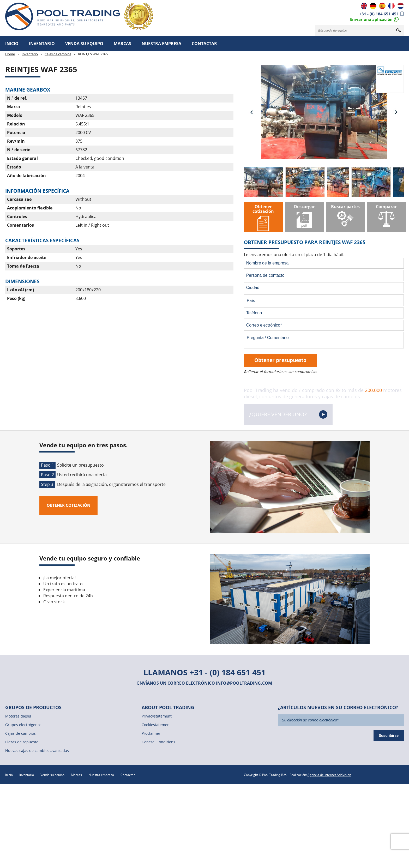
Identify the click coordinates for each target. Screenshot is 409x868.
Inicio (12, 44)
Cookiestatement (156, 725)
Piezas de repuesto (22, 742)
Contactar (204, 44)
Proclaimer (151, 733)
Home (10, 54)
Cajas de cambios (58, 54)
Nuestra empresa (161, 44)
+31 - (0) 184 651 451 (379, 14)
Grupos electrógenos (23, 725)
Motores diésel (18, 716)
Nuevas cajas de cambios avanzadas (37, 751)
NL (401, 6)
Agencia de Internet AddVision (329, 775)
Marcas (122, 44)
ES (382, 6)
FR (391, 6)
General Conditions (158, 742)
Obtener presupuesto (280, 360)
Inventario (42, 44)
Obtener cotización (68, 505)
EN (364, 6)
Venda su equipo (84, 44)
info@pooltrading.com (244, 683)
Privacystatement (157, 716)
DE (373, 6)
